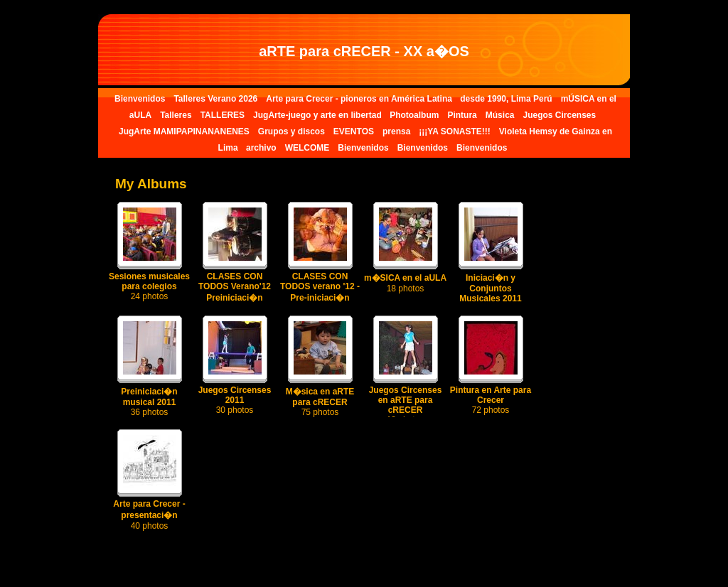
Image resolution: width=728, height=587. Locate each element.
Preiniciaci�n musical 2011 (149, 402)
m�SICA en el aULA (405, 283)
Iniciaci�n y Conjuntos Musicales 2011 (490, 293)
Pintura (462, 115)
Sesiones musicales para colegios (149, 286)
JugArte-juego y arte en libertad (318, 115)
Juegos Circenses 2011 (235, 400)
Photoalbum (414, 115)
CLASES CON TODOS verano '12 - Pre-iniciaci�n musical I (320, 297)
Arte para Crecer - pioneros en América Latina (360, 99)
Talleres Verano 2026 (215, 99)
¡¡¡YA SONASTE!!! (454, 131)
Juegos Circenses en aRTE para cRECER (406, 405)
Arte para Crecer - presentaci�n (149, 515)
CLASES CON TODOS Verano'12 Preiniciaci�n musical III (235, 297)
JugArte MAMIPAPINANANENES (184, 131)
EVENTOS (354, 131)
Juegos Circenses (559, 115)
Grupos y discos (291, 131)
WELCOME (307, 148)
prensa (396, 131)
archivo (261, 148)
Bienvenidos (140, 99)
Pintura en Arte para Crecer (491, 400)
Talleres (176, 115)
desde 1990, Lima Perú (506, 99)
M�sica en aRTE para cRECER (320, 402)
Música (500, 115)
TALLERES (223, 115)
